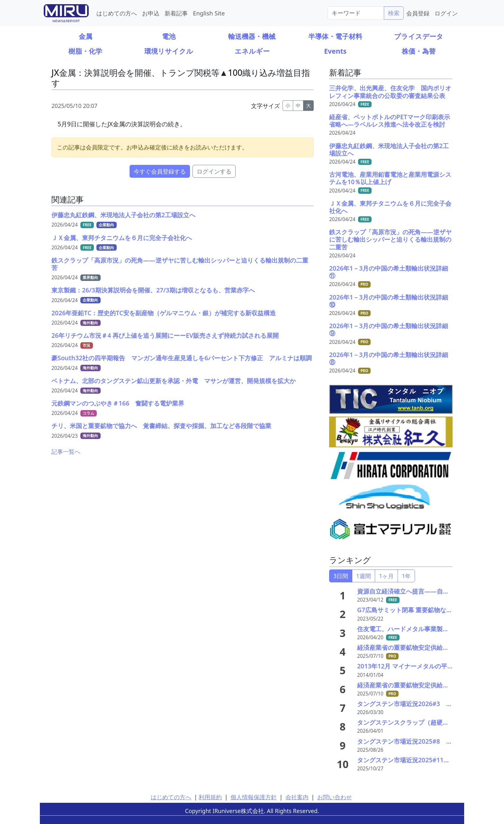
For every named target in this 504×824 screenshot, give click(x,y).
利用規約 (210, 797)
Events (335, 51)
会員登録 (418, 13)
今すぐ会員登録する (160, 171)
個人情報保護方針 (254, 797)
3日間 (341, 576)
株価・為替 (419, 51)
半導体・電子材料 (335, 36)
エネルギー (252, 51)
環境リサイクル (169, 51)
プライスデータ (419, 36)
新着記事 (176, 13)
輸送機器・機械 (252, 36)
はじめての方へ (117, 13)
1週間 (364, 576)
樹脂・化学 (85, 51)
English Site (209, 13)
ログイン (446, 13)
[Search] (356, 13)
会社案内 (297, 797)
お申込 (151, 13)
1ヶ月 (386, 576)
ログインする (214, 171)
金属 (85, 36)
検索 (394, 13)
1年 (406, 576)
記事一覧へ (66, 452)
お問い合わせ (335, 797)
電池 (169, 36)
